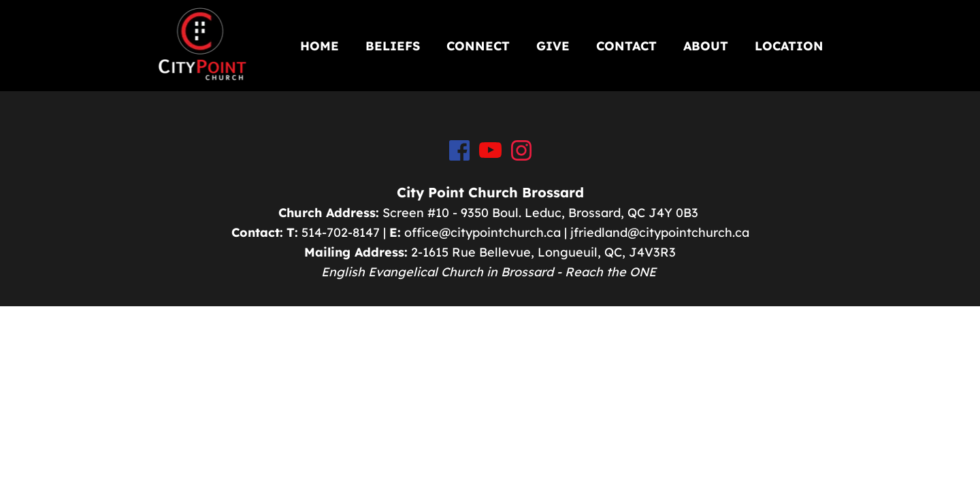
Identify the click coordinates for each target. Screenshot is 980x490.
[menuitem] (320, 46)
